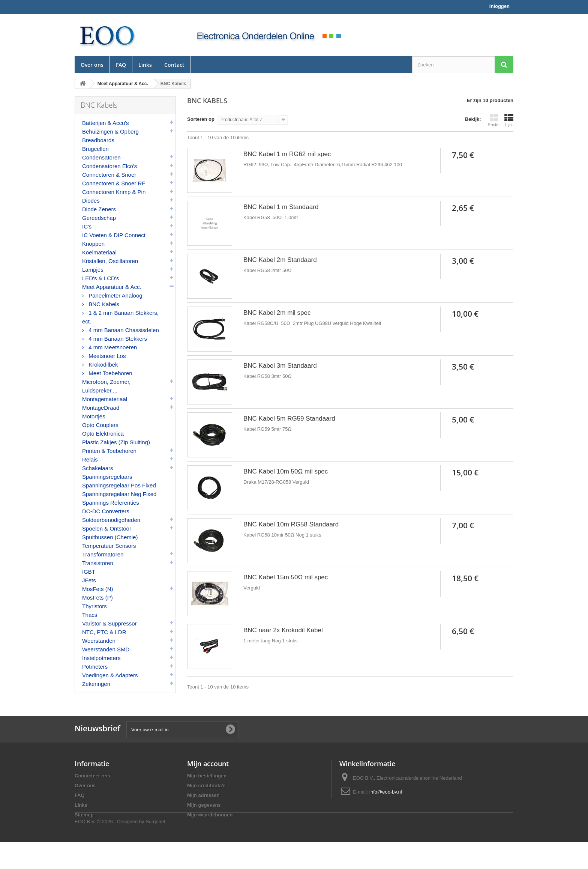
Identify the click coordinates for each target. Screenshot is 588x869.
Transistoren (98, 563)
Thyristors (94, 606)
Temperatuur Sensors (109, 546)
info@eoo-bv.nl (386, 799)
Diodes (91, 201)
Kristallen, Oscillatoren (110, 261)
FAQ (121, 65)
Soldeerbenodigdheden (111, 520)
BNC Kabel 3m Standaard (280, 366)
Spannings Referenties (111, 503)
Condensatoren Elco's (109, 166)
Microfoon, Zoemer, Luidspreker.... (106, 386)
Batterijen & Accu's (106, 123)
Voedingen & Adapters (110, 675)
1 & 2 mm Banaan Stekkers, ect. (120, 317)
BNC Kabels (103, 304)
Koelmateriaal (99, 252)
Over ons (92, 65)
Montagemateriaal (105, 399)
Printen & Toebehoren (109, 451)
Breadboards (98, 140)
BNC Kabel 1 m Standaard (281, 207)
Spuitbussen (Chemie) (110, 537)
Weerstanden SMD (106, 649)
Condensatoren (101, 157)
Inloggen (499, 6)
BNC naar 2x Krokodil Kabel (283, 630)
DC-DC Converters (106, 511)
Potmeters (95, 667)
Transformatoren (103, 554)
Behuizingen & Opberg (110, 132)
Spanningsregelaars (107, 477)
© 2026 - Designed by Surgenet (131, 849)
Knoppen (93, 244)
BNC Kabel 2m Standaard (280, 260)
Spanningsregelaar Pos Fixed (119, 485)
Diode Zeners (99, 209)
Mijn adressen (203, 802)
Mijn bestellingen (207, 783)
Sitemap (84, 822)
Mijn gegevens (204, 812)
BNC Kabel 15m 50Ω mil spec (286, 577)
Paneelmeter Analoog (115, 295)
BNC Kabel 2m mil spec (277, 313)
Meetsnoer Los (106, 356)
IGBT (89, 572)
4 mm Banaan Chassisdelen (123, 330)
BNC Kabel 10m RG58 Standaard (291, 524)
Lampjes (93, 270)
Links (145, 65)
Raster (494, 120)
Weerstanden (99, 641)
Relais (90, 459)
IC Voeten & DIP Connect (114, 235)
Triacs (90, 615)
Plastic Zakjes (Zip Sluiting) (116, 442)
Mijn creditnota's (206, 792)
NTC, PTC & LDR (104, 632)
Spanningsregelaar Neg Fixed (119, 494)
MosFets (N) (98, 589)
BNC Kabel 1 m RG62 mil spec (287, 154)
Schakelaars (98, 468)
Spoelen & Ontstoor (107, 528)
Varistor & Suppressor (109, 623)
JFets (89, 580)
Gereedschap (99, 218)
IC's (87, 226)
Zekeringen (96, 684)
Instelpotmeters (101, 658)
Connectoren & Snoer (109, 175)
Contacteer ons (92, 783)
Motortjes (94, 416)
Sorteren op (201, 119)
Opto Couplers (100, 425)
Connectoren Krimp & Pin (114, 192)
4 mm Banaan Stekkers (117, 339)
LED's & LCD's (100, 278)
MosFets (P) (97, 598)
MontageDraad (101, 408)
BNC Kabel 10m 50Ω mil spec (286, 471)
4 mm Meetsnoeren (112, 347)
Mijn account (208, 770)
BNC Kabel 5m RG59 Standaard (289, 419)
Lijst (509, 120)
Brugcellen (95, 149)
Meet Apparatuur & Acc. (112, 287)
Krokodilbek (103, 365)
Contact (174, 65)
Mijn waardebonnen (210, 822)
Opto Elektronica (103, 434)
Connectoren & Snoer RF (114, 183)
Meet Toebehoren (110, 373)
